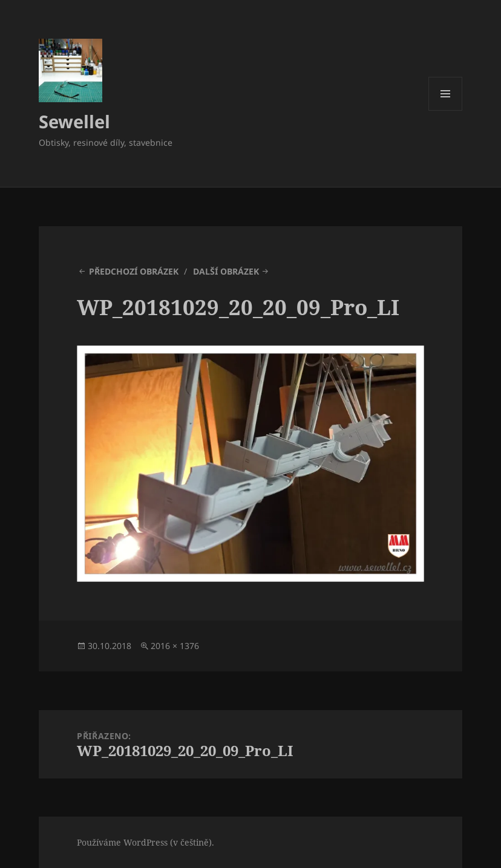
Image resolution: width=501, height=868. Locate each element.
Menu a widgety (446, 110)
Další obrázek (226, 271)
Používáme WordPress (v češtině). (146, 842)
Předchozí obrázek (134, 271)
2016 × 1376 (175, 646)
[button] (70, 70)
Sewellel (74, 121)
